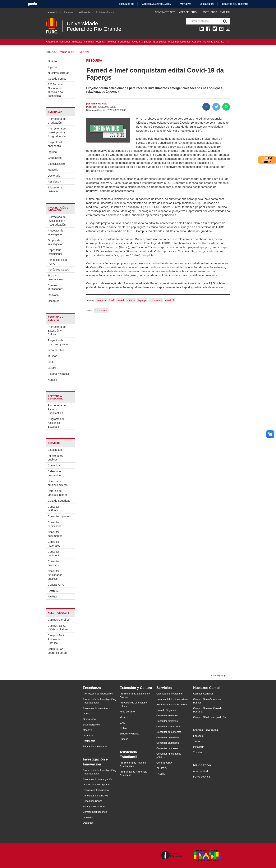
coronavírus (156, 300)
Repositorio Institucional (55, 252)
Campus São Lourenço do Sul (58, 651)
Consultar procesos (53, 563)
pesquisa (101, 300)
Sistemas (89, 42)
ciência (131, 300)
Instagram (199, 747)
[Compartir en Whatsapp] (226, 107)
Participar (185, 4)
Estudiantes (55, 450)
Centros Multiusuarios (56, 287)
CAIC (51, 362)
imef (112, 300)
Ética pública (160, 42)
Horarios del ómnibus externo (58, 483)
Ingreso (52, 67)
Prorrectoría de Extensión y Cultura (57, 331)
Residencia (54, 182)
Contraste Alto (165, 12)
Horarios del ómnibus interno (57, 493)
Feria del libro (56, 350)
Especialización (57, 164)
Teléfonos (111, 42)
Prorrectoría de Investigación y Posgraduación (57, 132)
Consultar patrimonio (54, 553)
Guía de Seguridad (59, 501)
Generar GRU (56, 585)
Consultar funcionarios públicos (55, 575)
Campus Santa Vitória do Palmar (58, 628)
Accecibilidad (200, 771)
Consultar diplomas (59, 516)
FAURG (52, 597)
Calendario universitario (55, 473)
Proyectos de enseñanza (56, 144)
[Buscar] (224, 21)
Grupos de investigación (55, 242)
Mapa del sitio (188, 12)
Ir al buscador (86, 12)
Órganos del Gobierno (235, 4)
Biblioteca (77, 42)
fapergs (142, 300)
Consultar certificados (55, 524)
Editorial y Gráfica (58, 374)
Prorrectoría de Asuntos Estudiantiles (57, 409)
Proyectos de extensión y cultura (59, 342)
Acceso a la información (157, 4)
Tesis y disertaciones (56, 277)
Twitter (197, 741)
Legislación (207, 4)
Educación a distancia (55, 189)
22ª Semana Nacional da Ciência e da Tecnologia (55, 90)
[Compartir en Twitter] (216, 107)
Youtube (198, 752)
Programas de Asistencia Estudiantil (56, 423)
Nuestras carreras (59, 73)
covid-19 (170, 300)
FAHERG (53, 591)
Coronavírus (101, 311)
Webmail (100, 42)
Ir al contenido (54, 12)
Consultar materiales (54, 544)
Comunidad (55, 465)
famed (121, 300)
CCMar (52, 368)
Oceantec (53, 301)
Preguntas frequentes (179, 42)
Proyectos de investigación (56, 232)
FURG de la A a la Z (214, 42)
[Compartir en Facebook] (206, 107)
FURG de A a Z (202, 777)
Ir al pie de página (106, 12)
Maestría (53, 170)
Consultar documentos (55, 534)
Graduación (55, 158)
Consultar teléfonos (53, 509)
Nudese (52, 380)
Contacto (197, 42)
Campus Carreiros (59, 620)
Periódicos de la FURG (57, 262)
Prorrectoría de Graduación (57, 121)
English (225, 12)
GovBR (33, 4)
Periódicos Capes (58, 270)
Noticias (53, 61)
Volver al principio (219, 675)
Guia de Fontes (57, 79)
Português (210, 12)
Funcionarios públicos (55, 458)
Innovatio (53, 295)
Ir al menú (70, 12)
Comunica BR (126, 4)
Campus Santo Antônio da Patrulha (57, 639)
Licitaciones (124, 42)
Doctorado (54, 176)
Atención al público (142, 42)
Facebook (199, 736)
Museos (52, 356)
